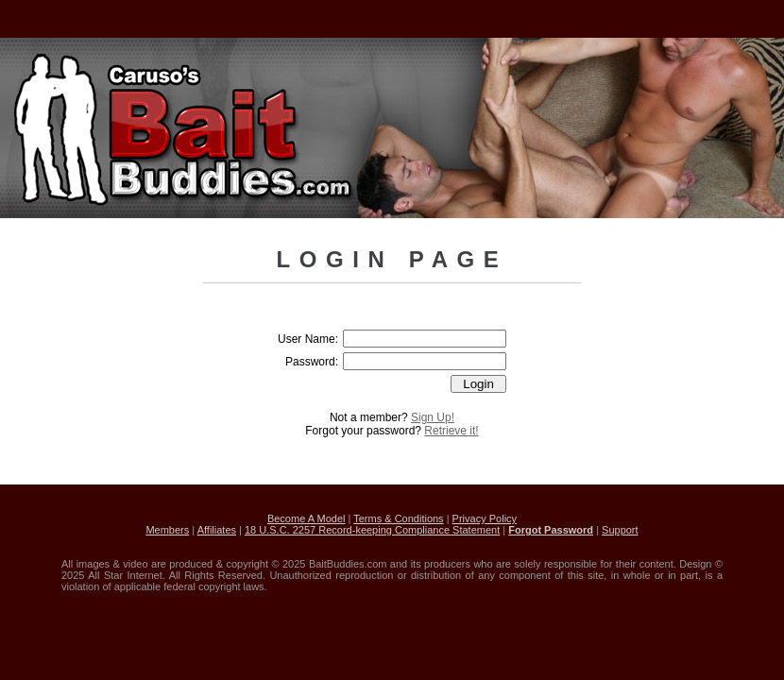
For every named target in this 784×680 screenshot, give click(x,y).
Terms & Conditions (398, 518)
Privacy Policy (485, 518)
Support (620, 530)
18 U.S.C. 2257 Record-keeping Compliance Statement (372, 530)
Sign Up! (433, 417)
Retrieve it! (451, 431)
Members (167, 530)
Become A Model (307, 518)
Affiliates (217, 530)
